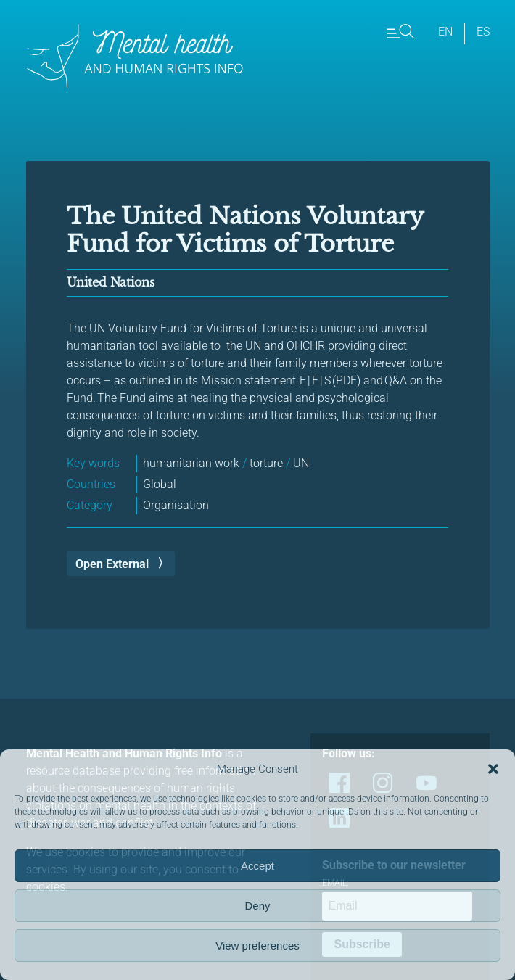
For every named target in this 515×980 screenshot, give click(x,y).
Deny (257, 906)
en (445, 32)
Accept (257, 866)
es (483, 32)
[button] (493, 769)
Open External (112, 564)
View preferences (257, 946)
